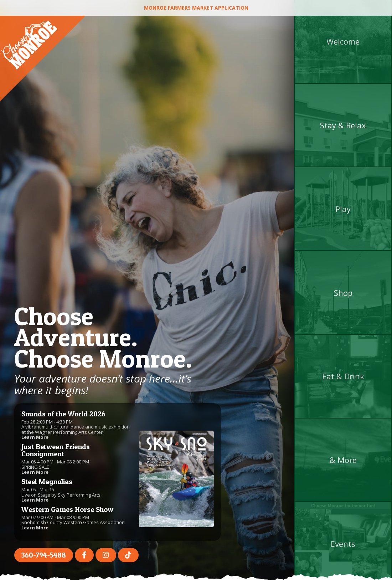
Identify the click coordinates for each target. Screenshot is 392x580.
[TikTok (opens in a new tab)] (128, 555)
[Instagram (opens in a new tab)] (106, 555)
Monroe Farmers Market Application (196, 8)
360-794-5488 (44, 555)
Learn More (35, 437)
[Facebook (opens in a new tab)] (84, 555)
